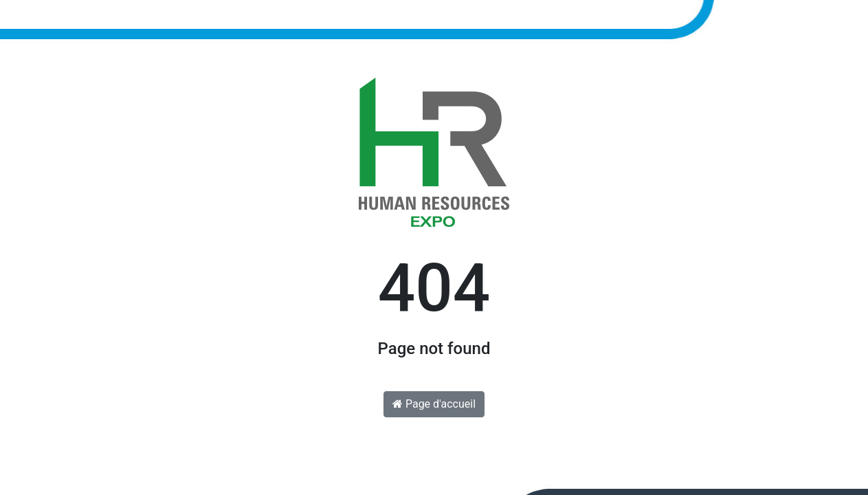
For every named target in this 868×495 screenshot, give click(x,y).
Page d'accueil (434, 404)
